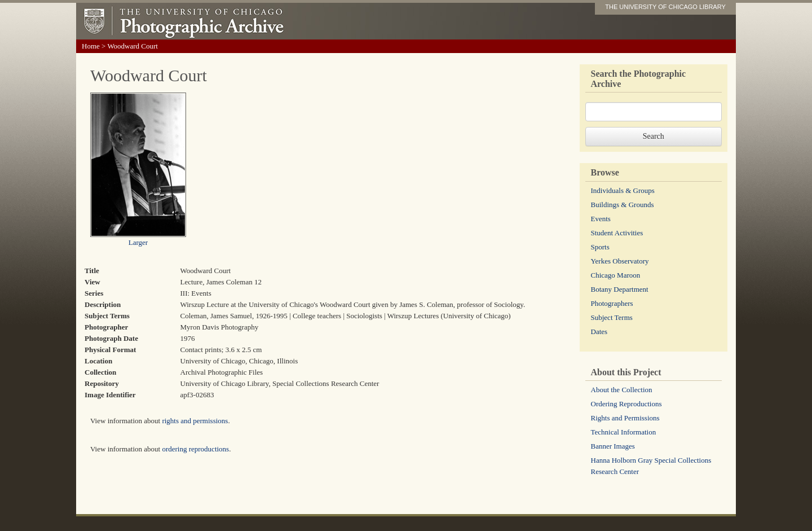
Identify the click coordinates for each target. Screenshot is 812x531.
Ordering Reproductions (626, 404)
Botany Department (620, 289)
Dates (599, 332)
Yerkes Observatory (620, 261)
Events (601, 219)
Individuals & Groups (623, 190)
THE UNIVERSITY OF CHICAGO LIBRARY (665, 7)
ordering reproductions (195, 449)
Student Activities (617, 233)
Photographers (612, 303)
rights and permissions (195, 421)
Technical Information (624, 432)
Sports (600, 247)
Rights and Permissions (625, 418)
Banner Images (613, 446)
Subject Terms (612, 317)
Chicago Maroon (616, 275)
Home (91, 46)
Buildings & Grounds (623, 205)
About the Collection (622, 390)
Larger (138, 242)
